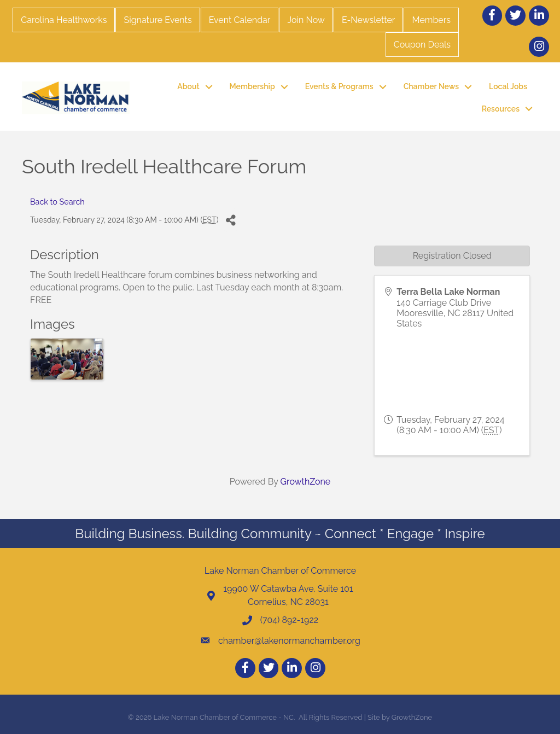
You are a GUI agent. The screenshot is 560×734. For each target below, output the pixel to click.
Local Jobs (508, 86)
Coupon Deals (422, 45)
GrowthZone (306, 482)
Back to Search (57, 202)
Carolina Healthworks (64, 20)
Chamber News (431, 86)
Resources (501, 109)
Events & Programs (339, 86)
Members (431, 20)
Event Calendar (240, 20)
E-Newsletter (369, 20)
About (188, 86)
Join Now (306, 20)
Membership (252, 86)
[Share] (231, 220)
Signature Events (157, 20)
